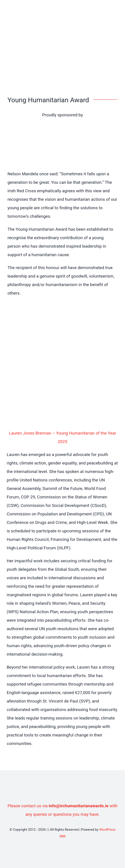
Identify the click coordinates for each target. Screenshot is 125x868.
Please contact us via (28, 806)
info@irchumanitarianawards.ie (79, 806)
